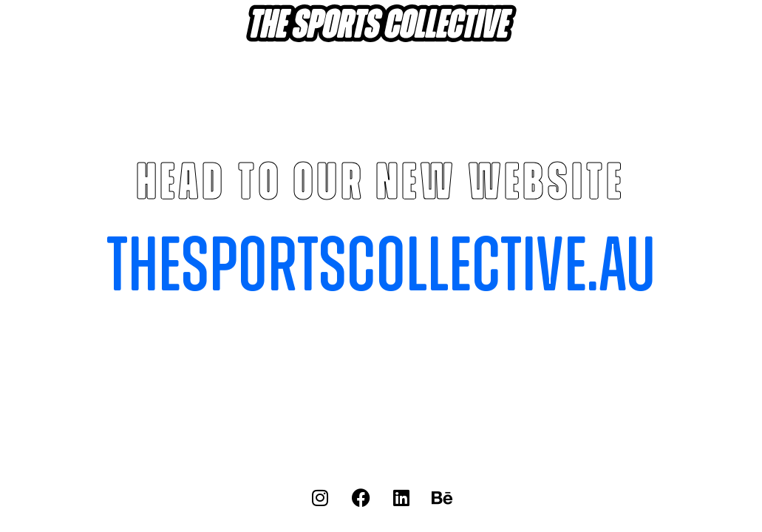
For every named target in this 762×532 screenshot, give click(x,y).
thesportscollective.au (381, 267)
